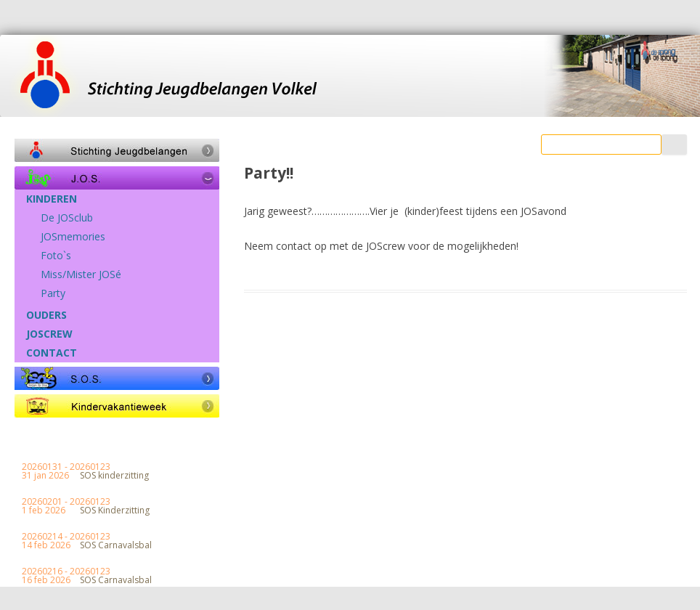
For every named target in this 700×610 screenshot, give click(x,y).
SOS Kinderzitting (115, 511)
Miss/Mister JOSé (81, 274)
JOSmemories (73, 237)
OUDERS (46, 315)
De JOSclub (67, 218)
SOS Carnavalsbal (116, 545)
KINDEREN (52, 199)
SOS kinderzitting (114, 476)
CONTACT (52, 353)
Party (53, 293)
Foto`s (56, 256)
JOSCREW (49, 334)
